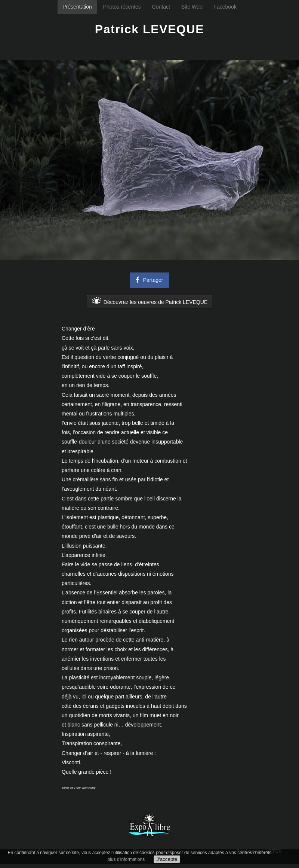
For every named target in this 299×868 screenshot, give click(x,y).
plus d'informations (126, 859)
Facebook (225, 7)
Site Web (192, 7)
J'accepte (167, 859)
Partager (148, 279)
